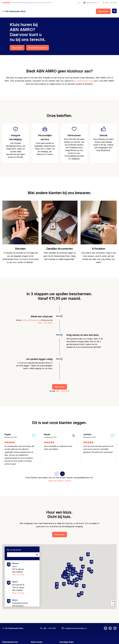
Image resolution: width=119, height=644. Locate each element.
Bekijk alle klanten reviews (60, 481)
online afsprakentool (31, 320)
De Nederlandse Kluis (84, 81)
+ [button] (112, 602)
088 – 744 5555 (45, 323)
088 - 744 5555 (110, 3)
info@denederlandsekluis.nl (72, 629)
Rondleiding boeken (38, 48)
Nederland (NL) (90, 3)
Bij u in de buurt (14, 550)
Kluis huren (103, 11)
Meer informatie (18, 575)
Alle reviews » (48, 3)
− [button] (112, 605)
